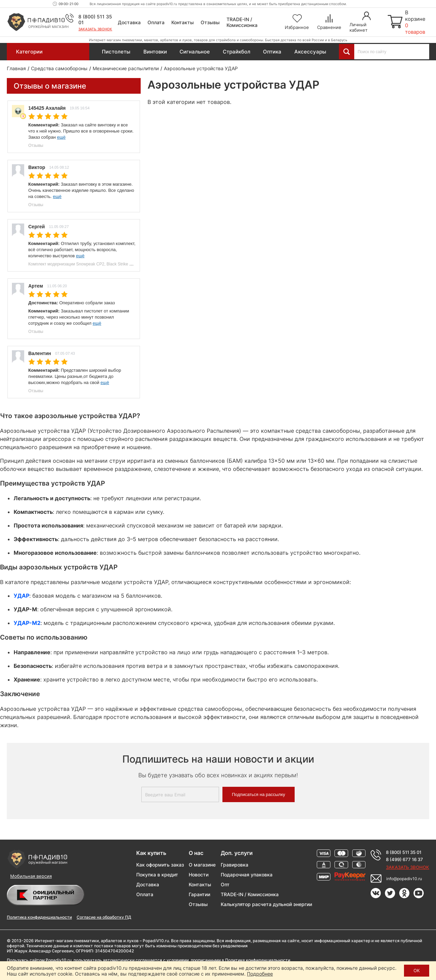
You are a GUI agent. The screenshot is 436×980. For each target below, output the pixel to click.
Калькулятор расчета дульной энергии (266, 904)
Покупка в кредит (157, 875)
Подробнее (260, 974)
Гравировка (235, 865)
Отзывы (210, 22)
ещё (61, 137)
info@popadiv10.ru (404, 879)
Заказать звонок (95, 29)
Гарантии (199, 894)
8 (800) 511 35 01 (404, 852)
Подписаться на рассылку (259, 794)
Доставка (129, 22)
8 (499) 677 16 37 (404, 859)
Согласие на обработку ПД (104, 917)
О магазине (202, 865)
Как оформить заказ (160, 865)
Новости (199, 875)
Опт (225, 884)
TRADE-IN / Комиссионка (242, 22)
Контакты (183, 22)
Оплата (156, 22)
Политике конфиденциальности (258, 960)
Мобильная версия (31, 876)
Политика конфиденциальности (39, 917)
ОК (417, 970)
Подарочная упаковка (247, 875)
